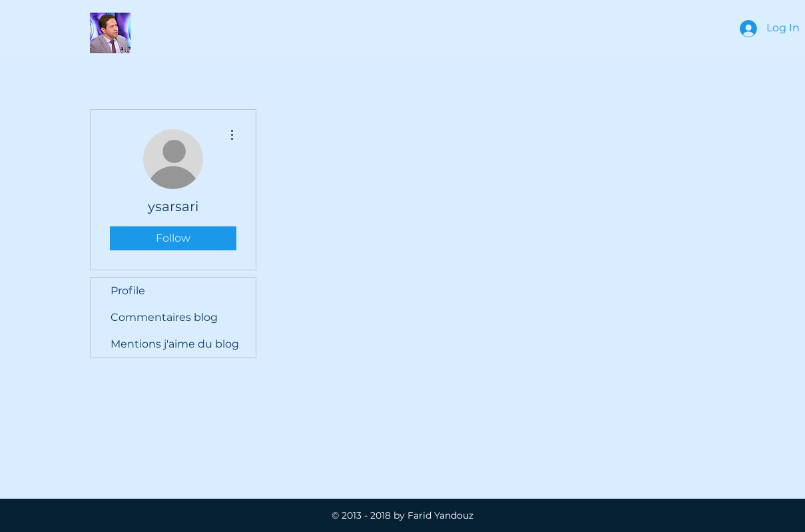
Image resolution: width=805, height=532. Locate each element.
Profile (128, 291)
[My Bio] (598, 29)
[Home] (441, 29)
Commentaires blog (164, 317)
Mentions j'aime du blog (175, 344)
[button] (170, 29)
